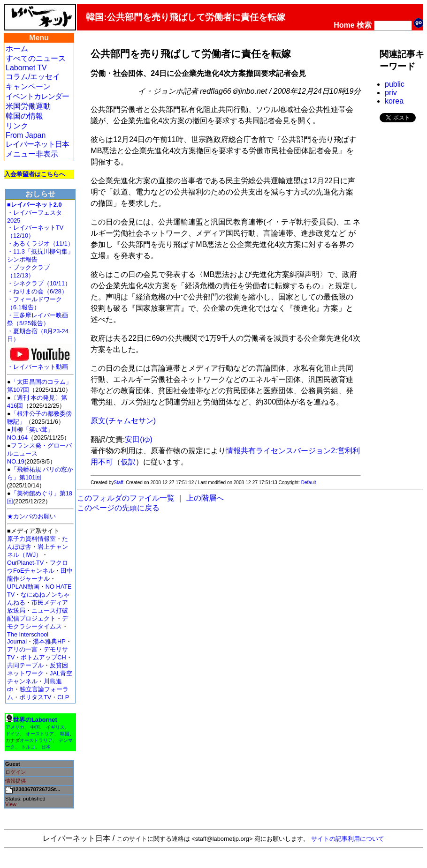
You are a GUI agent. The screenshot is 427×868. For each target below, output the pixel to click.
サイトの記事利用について (348, 839)
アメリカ (15, 727)
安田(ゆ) (139, 439)
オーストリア (40, 734)
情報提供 (15, 781)
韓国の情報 (24, 116)
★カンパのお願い (31, 516)
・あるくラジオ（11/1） (40, 243)
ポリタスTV (35, 697)
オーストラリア (36, 740)
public (395, 84)
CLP (63, 697)
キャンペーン (28, 86)
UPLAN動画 (23, 587)
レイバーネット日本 (37, 144)
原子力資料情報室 (31, 539)
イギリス (55, 727)
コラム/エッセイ (33, 77)
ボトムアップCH (43, 657)
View (11, 804)
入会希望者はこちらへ (35, 174)
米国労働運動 (28, 106)
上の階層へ (205, 498)
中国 (35, 727)
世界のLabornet (35, 720)
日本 (46, 747)
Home (344, 25)
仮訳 (128, 462)
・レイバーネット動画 (40, 364)
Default (309, 483)
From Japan (26, 135)
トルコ (28, 747)
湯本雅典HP (49, 641)
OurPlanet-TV (25, 563)
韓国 (65, 734)
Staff (118, 483)
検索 (364, 25)
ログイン (15, 772)
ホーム (17, 49)
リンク (17, 126)
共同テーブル (25, 665)
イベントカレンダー (37, 96)
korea (394, 101)
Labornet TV (26, 68)
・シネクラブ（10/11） (39, 283)
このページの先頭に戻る (118, 508)
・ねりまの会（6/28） (37, 291)
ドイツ (13, 734)
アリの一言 (22, 649)
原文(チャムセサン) (123, 421)
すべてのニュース (36, 58)
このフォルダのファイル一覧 (126, 498)
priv (391, 93)
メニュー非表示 (32, 154)
